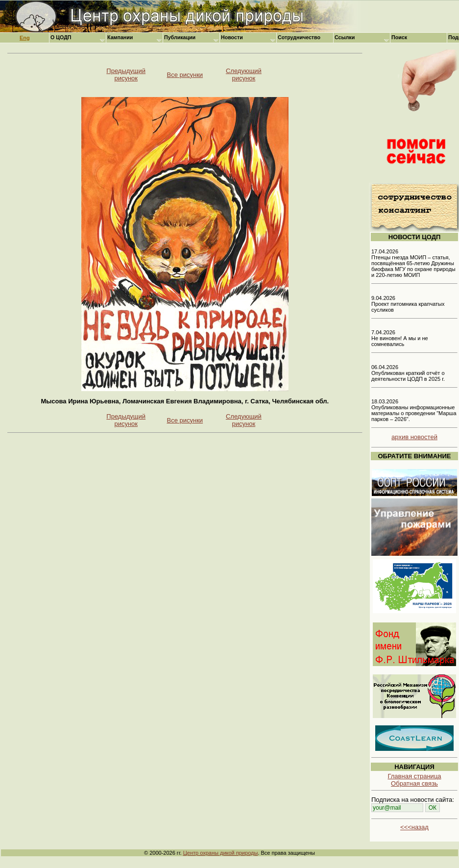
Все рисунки (185, 75)
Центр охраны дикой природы (221, 853)
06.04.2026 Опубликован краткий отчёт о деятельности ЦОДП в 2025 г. (408, 373)
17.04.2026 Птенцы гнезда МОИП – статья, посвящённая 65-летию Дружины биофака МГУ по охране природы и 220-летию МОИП (413, 263)
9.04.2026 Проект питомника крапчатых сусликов (408, 304)
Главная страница (414, 776)
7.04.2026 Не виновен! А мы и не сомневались (400, 338)
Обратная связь (414, 783)
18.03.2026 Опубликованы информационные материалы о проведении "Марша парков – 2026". (414, 410)
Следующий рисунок (244, 74)
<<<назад (414, 827)
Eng (25, 38)
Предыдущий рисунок (126, 74)
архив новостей (414, 437)
